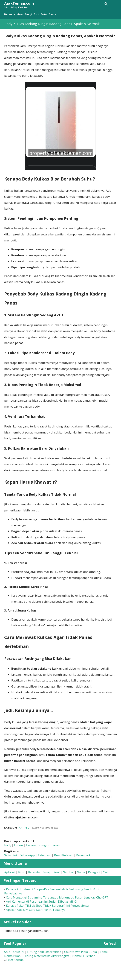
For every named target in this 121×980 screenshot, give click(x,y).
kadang (31, 845)
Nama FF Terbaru (84, 956)
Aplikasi (10, 872)
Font (36, 14)
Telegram (44, 855)
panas (56, 845)
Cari (106, 872)
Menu (20, 14)
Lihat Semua (15, 960)
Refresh (110, 943)
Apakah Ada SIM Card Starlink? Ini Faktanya (36, 910)
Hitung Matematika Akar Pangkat (46, 956)
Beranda (10, 14)
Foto (44, 14)
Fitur (22, 872)
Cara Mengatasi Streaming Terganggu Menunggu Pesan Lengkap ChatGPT (57, 897)
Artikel (24, 828)
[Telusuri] (106, 4)
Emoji (28, 14)
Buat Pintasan (64, 855)
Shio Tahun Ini (14, 952)
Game (52, 14)
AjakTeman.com (19, 3)
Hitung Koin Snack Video (44, 952)
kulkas (19, 845)
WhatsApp (28, 855)
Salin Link (11, 855)
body (8, 845)
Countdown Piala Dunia (80, 952)
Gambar (68, 872)
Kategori (94, 872)
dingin (44, 845)
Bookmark (83, 855)
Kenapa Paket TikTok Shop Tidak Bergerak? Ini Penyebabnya (47, 906)
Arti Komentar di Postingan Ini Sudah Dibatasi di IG (41, 901)
